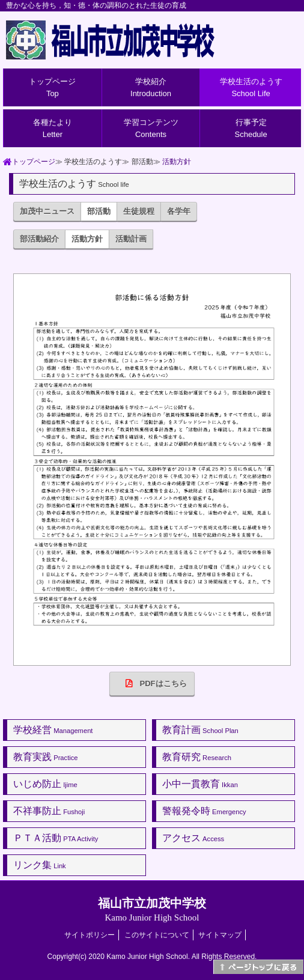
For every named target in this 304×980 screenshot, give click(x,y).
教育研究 (197, 757)
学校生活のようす (251, 87)
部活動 (99, 211)
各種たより (53, 128)
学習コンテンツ (151, 128)
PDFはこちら (152, 683)
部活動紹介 (39, 239)
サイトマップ (220, 935)
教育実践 (46, 757)
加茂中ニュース (47, 211)
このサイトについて (157, 935)
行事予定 (251, 128)
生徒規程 (139, 211)
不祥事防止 (49, 811)
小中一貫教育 (200, 784)
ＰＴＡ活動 (56, 838)
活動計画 (131, 239)
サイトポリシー (90, 935)
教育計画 (200, 730)
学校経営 (53, 730)
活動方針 (177, 162)
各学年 (179, 211)
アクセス (193, 838)
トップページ (52, 87)
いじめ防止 (45, 784)
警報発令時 (204, 811)
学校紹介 (151, 87)
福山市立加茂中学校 (152, 909)
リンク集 (40, 865)
